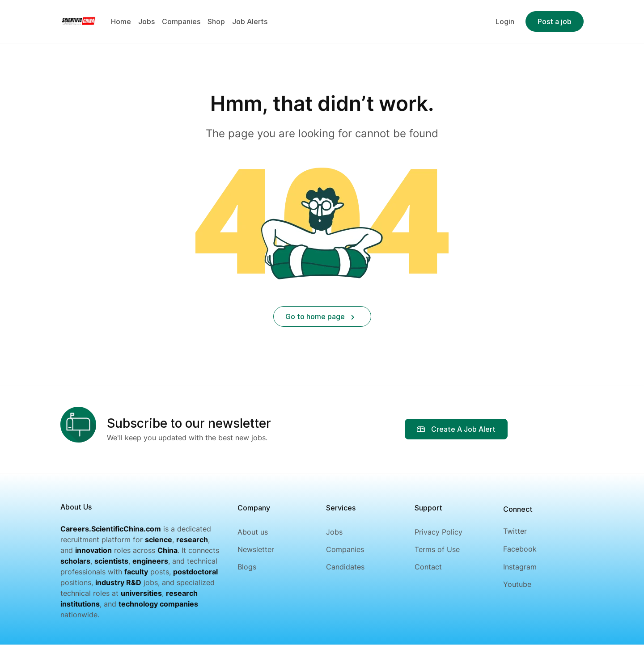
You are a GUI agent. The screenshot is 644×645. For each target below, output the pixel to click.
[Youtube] (520, 584)
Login (505, 21)
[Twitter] (520, 531)
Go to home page (320, 316)
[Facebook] (520, 549)
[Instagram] (520, 567)
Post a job (555, 21)
